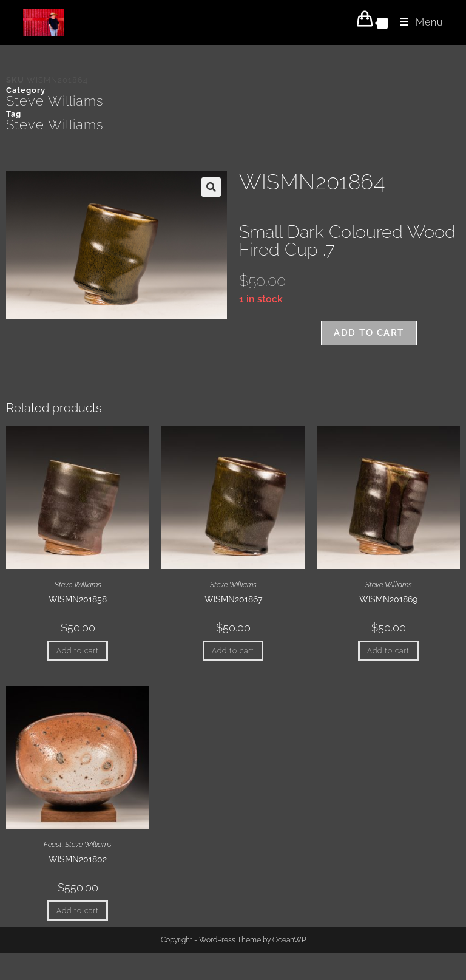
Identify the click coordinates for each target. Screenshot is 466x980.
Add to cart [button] (78, 651)
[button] (211, 187)
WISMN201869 (388, 599)
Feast (53, 845)
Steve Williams (55, 101)
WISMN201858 (78, 599)
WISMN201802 (78, 859)
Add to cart (369, 333)
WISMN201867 (233, 599)
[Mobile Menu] (417, 22)
